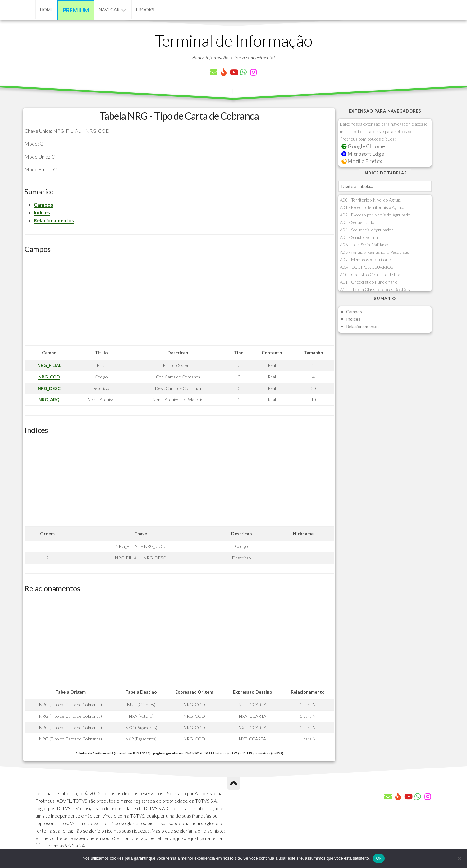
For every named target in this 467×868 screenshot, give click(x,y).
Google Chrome (363, 146)
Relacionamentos (54, 220)
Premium (76, 10)
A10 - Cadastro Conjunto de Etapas (373, 274)
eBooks (145, 9)
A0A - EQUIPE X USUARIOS (366, 267)
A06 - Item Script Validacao (365, 245)
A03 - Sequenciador (358, 222)
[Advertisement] (179, 302)
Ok (379, 858)
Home (47, 9)
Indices (42, 212)
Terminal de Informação (234, 40)
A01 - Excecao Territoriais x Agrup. (372, 207)
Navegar (109, 9)
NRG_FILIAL (49, 365)
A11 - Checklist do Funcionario (369, 282)
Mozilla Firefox (362, 161)
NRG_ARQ (49, 399)
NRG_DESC (49, 388)
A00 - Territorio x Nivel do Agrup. (371, 200)
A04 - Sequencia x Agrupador (367, 230)
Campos (43, 204)
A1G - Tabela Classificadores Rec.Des (375, 289)
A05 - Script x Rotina (359, 237)
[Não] (459, 858)
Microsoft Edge (363, 154)
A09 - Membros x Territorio (366, 260)
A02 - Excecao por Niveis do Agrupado (375, 215)
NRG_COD (49, 377)
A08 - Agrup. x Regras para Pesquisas (375, 252)
